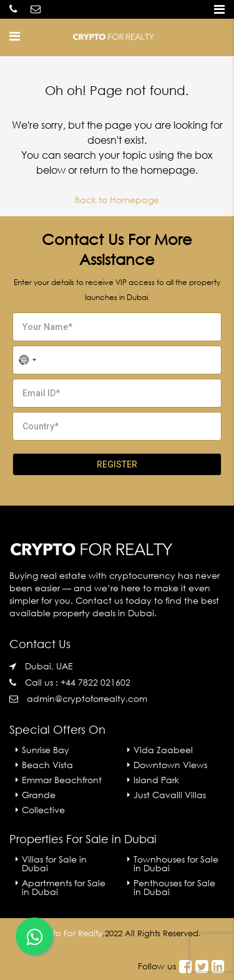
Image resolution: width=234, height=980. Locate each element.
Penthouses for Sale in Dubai (174, 887)
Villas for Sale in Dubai (54, 863)
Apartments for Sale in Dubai (64, 887)
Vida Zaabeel (163, 750)
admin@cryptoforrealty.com (87, 698)
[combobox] (27, 360)
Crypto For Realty (68, 933)
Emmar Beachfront (62, 780)
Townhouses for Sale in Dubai (176, 863)
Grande (39, 795)
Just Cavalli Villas (170, 795)
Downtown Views (170, 765)
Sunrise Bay (46, 750)
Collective (43, 810)
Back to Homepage (117, 200)
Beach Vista (47, 765)
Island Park (156, 780)
